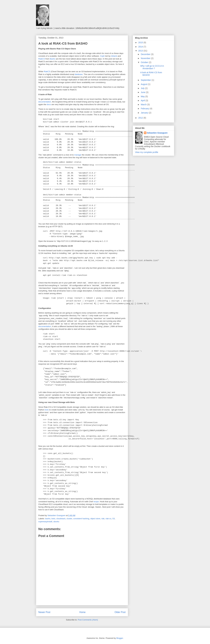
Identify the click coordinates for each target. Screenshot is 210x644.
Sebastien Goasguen (157, 133)
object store (95, 519)
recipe (96, 502)
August (144, 84)
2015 (141, 42)
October (145, 62)
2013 (141, 51)
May (143, 96)
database (79, 74)
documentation (45, 102)
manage (78, 155)
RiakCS (42, 59)
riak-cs (108, 519)
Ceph (102, 56)
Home (82, 612)
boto (47, 410)
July (143, 88)
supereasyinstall (45, 522)
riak (103, 519)
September (146, 80)
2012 (141, 118)
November (146, 58)
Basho (53, 59)
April (143, 100)
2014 (141, 47)
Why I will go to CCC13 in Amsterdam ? (152, 67)
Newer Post (44, 612)
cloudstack (61, 519)
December (146, 54)
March (144, 105)
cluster (69, 519)
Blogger (120, 638)
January (145, 113)
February (145, 109)
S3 (114, 519)
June (143, 92)
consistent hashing (81, 519)
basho (48, 519)
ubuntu (56, 522)
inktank (114, 56)
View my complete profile (147, 152)
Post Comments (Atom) (88, 620)
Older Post (120, 612)
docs (49, 104)
